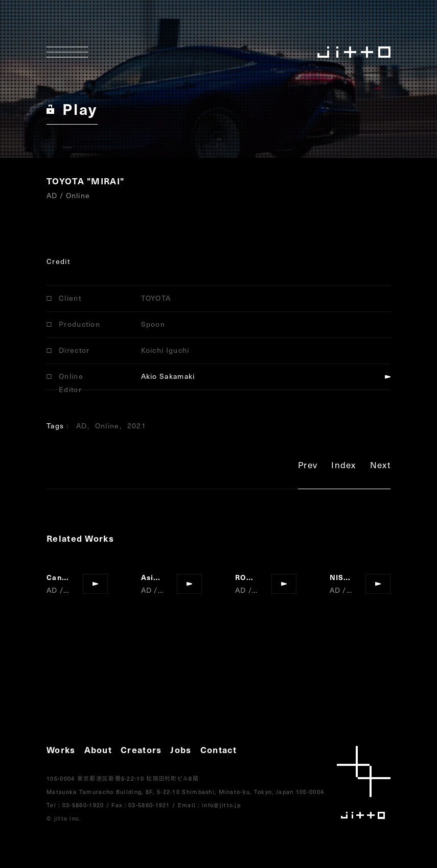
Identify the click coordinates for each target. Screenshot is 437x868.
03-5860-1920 (83, 805)
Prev (308, 466)
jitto (364, 782)
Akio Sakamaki (168, 376)
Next (380, 466)
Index (344, 466)
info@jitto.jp (221, 805)
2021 (137, 426)
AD (82, 426)
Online (107, 426)
